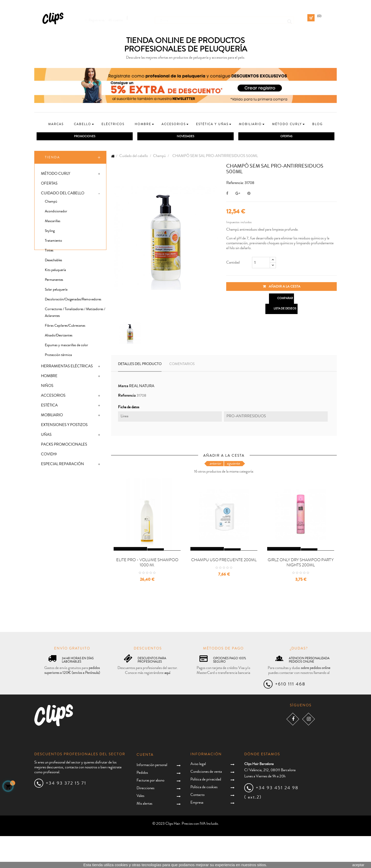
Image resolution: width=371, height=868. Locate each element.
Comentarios (182, 365)
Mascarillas (53, 222)
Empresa (197, 834)
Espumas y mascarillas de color (66, 346)
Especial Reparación (62, 465)
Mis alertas (144, 835)
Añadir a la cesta (282, 288)
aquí (167, 705)
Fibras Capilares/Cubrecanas (65, 327)
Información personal (152, 797)
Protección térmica (58, 356)
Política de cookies (204, 819)
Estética (49, 406)
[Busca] (224, 18)
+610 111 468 (290, 716)
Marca (123, 387)
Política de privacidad (206, 811)
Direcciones (145, 820)
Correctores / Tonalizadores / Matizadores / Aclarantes (75, 314)
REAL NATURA (142, 387)
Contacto (197, 827)
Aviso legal (198, 796)
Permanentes (54, 281)
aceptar (358, 865)
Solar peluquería (56, 291)
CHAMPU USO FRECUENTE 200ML (224, 592)
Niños (47, 387)
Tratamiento (53, 242)
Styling (50, 232)
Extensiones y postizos (64, 426)
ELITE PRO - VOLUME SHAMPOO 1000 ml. (147, 594)
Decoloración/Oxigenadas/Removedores (73, 300)
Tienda (52, 158)
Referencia (127, 397)
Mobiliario (52, 416)
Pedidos (142, 805)
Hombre (49, 377)
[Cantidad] (261, 264)
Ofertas (49, 184)
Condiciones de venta (206, 804)
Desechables (53, 261)
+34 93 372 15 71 (66, 815)
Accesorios (53, 397)
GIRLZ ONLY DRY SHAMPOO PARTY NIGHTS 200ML (301, 594)
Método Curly (56, 175)
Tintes (49, 251)
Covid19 (49, 455)
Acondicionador (56, 212)
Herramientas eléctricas (67, 367)
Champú (51, 203)
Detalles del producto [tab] (140, 365)
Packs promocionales (64, 445)
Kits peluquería (55, 271)
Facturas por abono (150, 812)
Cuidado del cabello (63, 194)
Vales (140, 828)
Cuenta (145, 787)
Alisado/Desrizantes (59, 336)
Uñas (46, 436)
